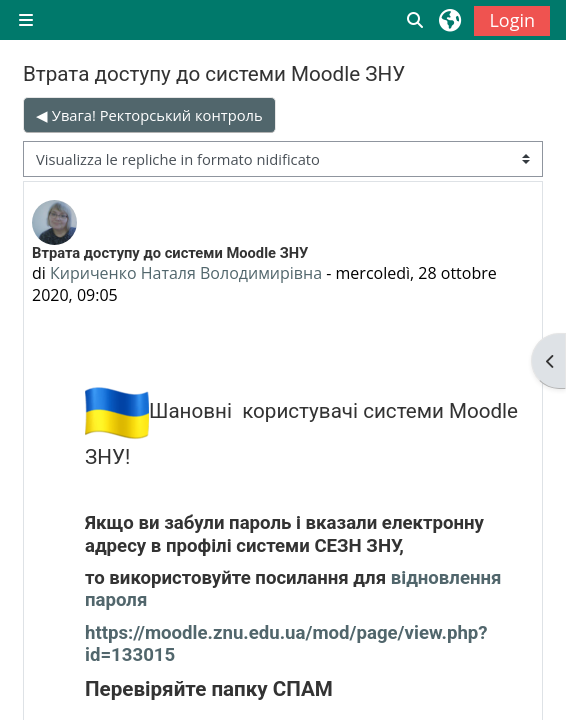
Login (512, 20)
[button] (416, 20)
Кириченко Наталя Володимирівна (186, 273)
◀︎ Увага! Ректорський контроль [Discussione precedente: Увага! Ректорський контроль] (149, 115)
